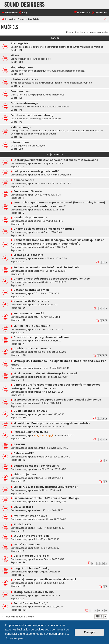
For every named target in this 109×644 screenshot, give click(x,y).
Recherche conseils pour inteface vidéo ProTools (46, 267)
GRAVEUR (19, 444)
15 (102, 611)
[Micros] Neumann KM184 (31, 432)
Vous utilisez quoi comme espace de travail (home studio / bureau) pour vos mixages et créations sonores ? (58, 204)
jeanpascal (40, 377)
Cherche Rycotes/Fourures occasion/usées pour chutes (52, 279)
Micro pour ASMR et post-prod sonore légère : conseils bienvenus (57, 400)
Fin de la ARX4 (23, 524)
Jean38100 (39, 352)
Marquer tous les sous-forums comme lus (87, 32)
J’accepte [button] (89, 632)
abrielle (37, 210)
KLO (35, 293)
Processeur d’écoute (28, 191)
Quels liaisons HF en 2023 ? (31, 411)
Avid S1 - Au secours (27, 544)
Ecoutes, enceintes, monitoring (32, 115)
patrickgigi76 (41, 457)
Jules (36, 539)
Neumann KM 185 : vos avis (31, 301)
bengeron (39, 414)
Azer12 (37, 490)
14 (99, 611)
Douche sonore (24, 180)
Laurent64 (39, 247)
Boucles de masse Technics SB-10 (36, 466)
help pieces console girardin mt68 (36, 171)
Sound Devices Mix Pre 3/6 (31, 603)
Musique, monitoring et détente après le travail (45, 373)
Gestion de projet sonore (30, 217)
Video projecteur (25, 475)
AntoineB (38, 478)
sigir (36, 572)
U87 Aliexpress (23, 507)
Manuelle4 (39, 258)
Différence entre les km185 (32, 290)
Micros (15, 55)
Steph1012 (39, 271)
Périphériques (20, 91)
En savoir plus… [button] (16, 638)
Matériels (9, 27)
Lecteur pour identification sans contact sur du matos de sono (56, 160)
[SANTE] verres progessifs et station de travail (45, 579)
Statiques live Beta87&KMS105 (34, 592)
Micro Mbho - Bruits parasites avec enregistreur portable (52, 423)
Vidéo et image (21, 127)
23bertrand (39, 448)
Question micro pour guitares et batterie (41, 337)
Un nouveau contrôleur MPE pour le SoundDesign (46, 498)
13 (95, 611)
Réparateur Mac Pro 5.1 (29, 313)
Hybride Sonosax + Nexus (30, 516)
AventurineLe (40, 368)
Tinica (37, 341)
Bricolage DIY (20, 43)
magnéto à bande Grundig (31, 568)
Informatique (20, 142)
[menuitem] (23, 13)
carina (37, 221)
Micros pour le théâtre (28, 255)
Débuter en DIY (24, 453)
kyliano (37, 392)
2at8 (36, 317)
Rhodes (38, 559)
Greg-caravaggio (44, 435)
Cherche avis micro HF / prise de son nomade (44, 229)
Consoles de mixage (25, 103)
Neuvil (37, 403)
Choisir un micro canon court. (33, 348)
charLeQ (38, 427)
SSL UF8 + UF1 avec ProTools (31, 536)
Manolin (38, 163)
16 (106, 611)
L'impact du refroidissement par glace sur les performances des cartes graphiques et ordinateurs (56, 387)
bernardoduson (42, 175)
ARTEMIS (38, 528)
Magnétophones (22, 67)
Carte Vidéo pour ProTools (31, 556)
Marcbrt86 (39, 469)
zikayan (38, 583)
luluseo (37, 329)
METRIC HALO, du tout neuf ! (32, 326)
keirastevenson (42, 183)
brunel (37, 232)
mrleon (37, 510)
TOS (36, 195)
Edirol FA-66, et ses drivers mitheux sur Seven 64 (46, 487)
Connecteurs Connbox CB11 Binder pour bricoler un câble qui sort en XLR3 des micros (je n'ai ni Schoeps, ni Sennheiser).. (58, 242)
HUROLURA (39, 502)
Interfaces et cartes (24, 79)
